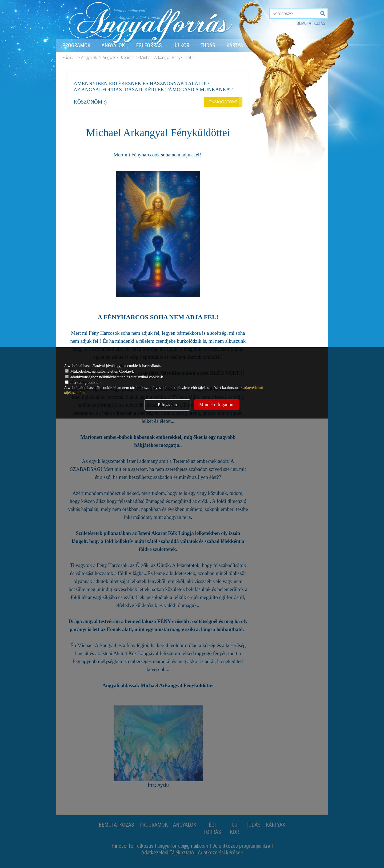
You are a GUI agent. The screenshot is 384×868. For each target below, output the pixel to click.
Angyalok (113, 45)
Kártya (235, 45)
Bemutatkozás (311, 23)
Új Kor (181, 45)
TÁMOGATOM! (222, 101)
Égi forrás (149, 45)
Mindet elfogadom (217, 405)
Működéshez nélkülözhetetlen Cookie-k (100, 371)
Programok (76, 45)
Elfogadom (167, 405)
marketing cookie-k (83, 382)
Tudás (208, 45)
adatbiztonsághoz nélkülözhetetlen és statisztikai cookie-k (114, 377)
